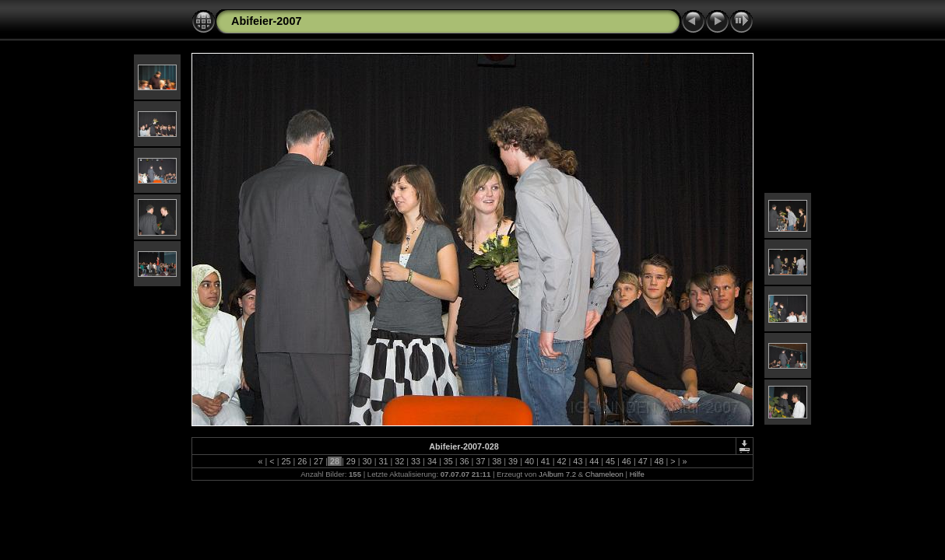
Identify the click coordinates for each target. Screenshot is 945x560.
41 (546, 461)
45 (610, 461)
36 (465, 461)
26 (302, 461)
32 (399, 461)
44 (594, 461)
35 (448, 461)
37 (480, 461)
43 (578, 461)
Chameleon (604, 474)
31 (383, 461)
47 (643, 461)
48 (659, 461)
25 (286, 461)
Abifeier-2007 (266, 21)
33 (416, 461)
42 (562, 461)
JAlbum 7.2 (557, 474)
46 (627, 461)
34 (432, 461)
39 (513, 461)
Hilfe (637, 474)
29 (351, 461)
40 (529, 461)
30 (367, 461)
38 (497, 461)
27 (318, 461)
